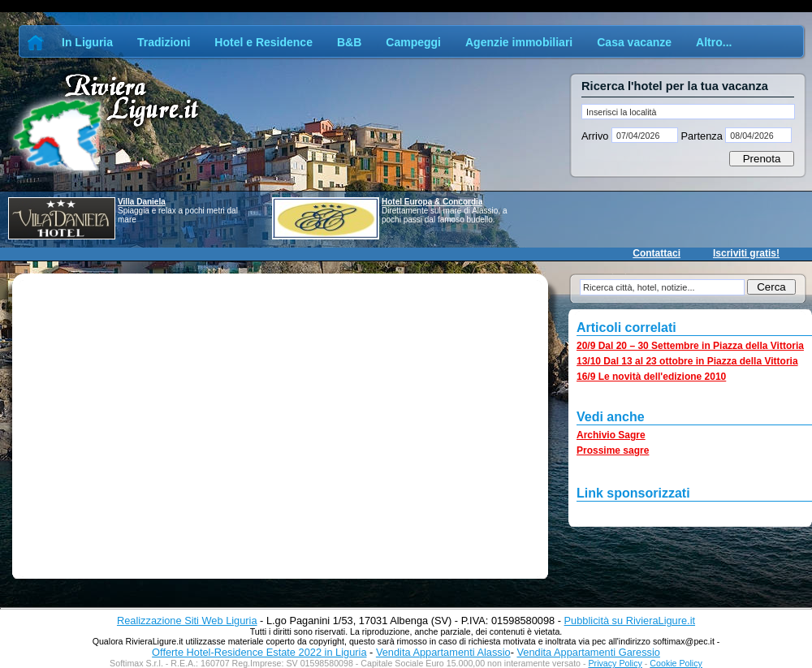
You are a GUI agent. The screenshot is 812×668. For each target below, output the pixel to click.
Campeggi (413, 42)
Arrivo (596, 136)
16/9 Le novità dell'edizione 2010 (651, 377)
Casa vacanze (634, 42)
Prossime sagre (613, 450)
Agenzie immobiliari (519, 42)
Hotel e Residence (263, 42)
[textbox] (688, 112)
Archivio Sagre (611, 435)
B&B (349, 42)
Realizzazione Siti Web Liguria (187, 621)
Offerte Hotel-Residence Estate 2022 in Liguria (259, 652)
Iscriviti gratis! (746, 253)
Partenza (702, 136)
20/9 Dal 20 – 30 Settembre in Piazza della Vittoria (690, 346)
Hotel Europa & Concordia (432, 202)
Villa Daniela (142, 202)
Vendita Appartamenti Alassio (443, 652)
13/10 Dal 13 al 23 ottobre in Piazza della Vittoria (687, 361)
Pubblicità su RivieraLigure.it (630, 621)
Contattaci (657, 253)
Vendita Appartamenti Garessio (588, 652)
